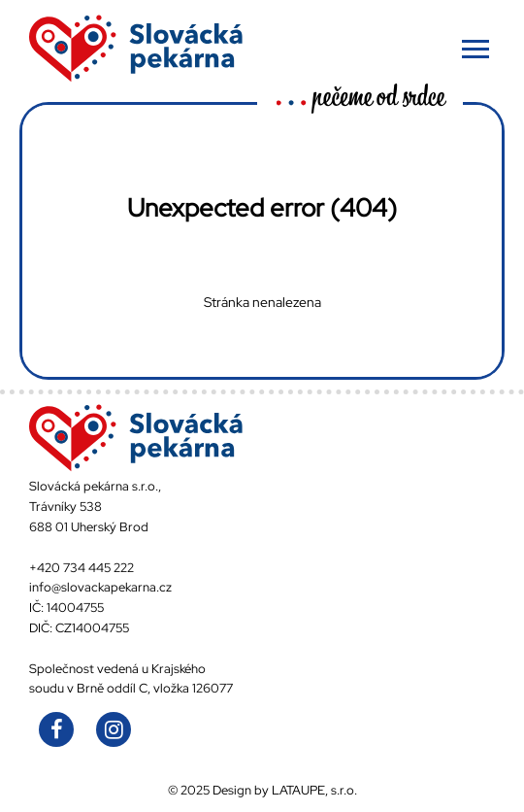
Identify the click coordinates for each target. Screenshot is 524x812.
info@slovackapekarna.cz (100, 587)
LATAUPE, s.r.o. (314, 790)
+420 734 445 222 (82, 568)
